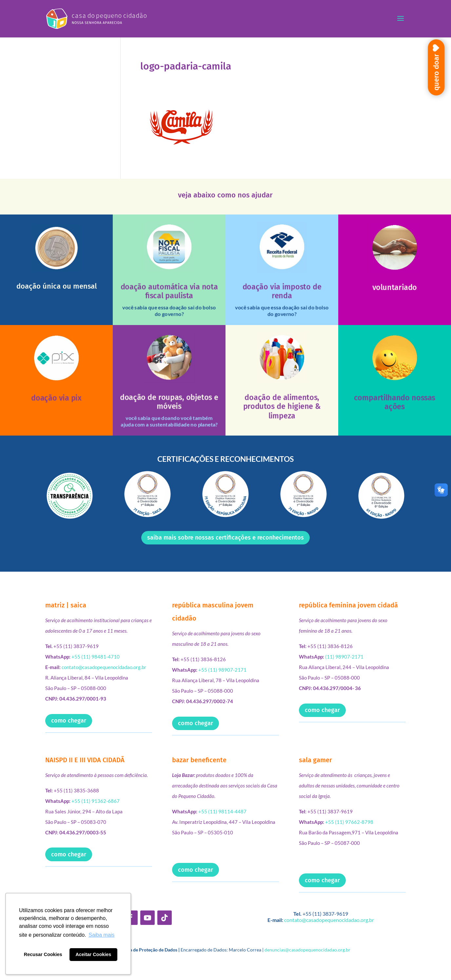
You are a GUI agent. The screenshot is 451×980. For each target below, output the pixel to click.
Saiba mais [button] (101, 935)
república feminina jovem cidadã (348, 605)
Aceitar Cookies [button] (93, 954)
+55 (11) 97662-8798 (349, 822)
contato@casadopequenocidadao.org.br (104, 667)
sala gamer (315, 760)
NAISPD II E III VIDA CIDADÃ (85, 760)
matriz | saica (66, 605)
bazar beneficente (199, 760)
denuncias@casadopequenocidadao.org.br (307, 950)
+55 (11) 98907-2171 (222, 670)
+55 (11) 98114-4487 (222, 811)
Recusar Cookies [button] (43, 954)
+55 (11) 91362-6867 (96, 801)
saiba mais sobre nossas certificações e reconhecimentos (226, 538)
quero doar (436, 72)
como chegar (69, 721)
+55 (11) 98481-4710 (96, 657)
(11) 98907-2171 (344, 657)
